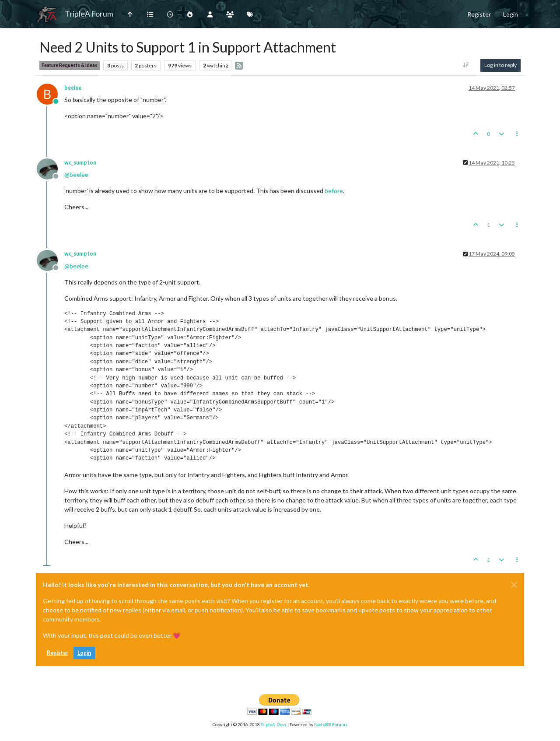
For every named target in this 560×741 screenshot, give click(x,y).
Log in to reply (500, 65)
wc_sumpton (80, 163)
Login (84, 653)
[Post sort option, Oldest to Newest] (466, 65)
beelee (73, 88)
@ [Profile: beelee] (76, 174)
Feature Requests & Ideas (70, 65)
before (334, 191)
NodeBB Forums (331, 724)
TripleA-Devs (274, 724)
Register (58, 653)
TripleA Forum (89, 14)
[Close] (514, 585)
